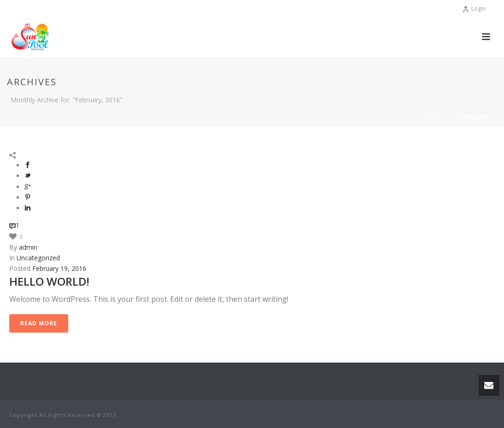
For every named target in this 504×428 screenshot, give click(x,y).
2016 (448, 117)
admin (28, 247)
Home (427, 117)
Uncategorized (38, 258)
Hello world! (49, 281)
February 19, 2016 (59, 268)
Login (474, 9)
